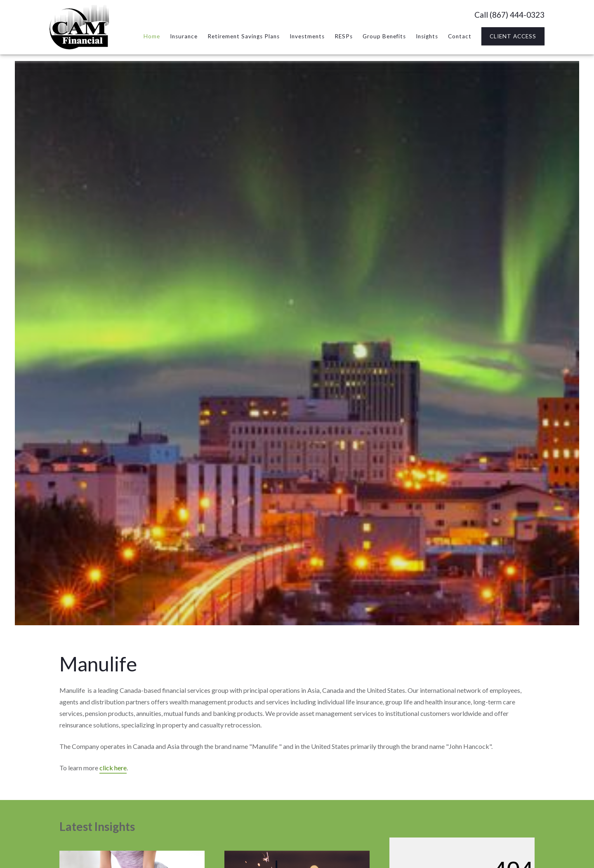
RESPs (344, 36)
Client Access (513, 36)
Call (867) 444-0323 (509, 15)
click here (113, 768)
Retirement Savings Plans (244, 36)
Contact (460, 36)
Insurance (184, 36)
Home (152, 36)
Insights (427, 36)
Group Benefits (384, 36)
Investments (307, 36)
